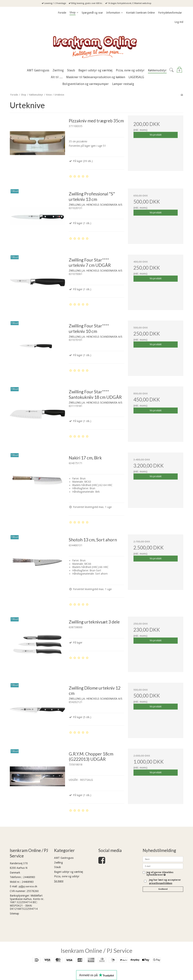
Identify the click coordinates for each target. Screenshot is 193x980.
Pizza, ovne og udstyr (67, 876)
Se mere (59, 881)
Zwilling (58, 863)
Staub (57, 867)
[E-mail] (163, 866)
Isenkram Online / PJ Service (96, 951)
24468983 (29, 877)
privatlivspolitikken (161, 883)
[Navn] (163, 859)
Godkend (163, 889)
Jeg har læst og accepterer (165, 882)
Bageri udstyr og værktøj (69, 872)
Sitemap (14, 914)
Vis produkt (156, 135)
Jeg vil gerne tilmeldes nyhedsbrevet (160, 874)
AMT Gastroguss (64, 858)
